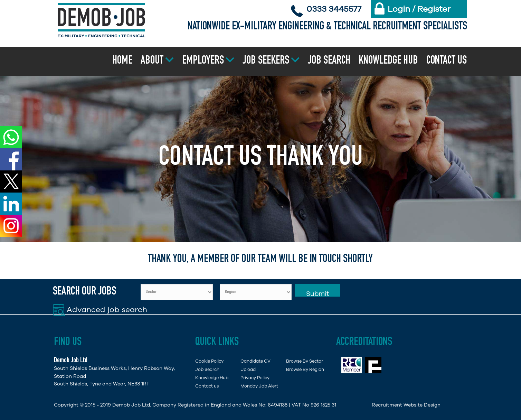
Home (122, 61)
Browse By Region (305, 369)
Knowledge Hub (388, 61)
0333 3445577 (334, 9)
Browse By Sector (305, 361)
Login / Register (419, 9)
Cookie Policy (209, 361)
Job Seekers (266, 61)
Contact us (447, 61)
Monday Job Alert (259, 386)
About (152, 61)
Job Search (329, 61)
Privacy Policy (255, 378)
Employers (203, 61)
